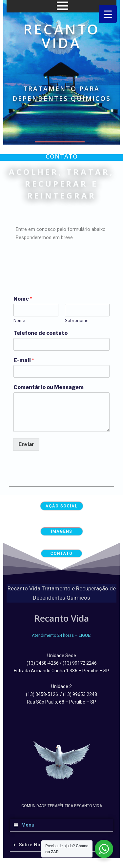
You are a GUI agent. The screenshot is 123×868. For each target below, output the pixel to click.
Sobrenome (77, 320)
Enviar (26, 444)
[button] (61, 825)
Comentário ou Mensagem (49, 387)
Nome (23, 299)
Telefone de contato (41, 333)
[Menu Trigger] (108, 14)
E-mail (24, 360)
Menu (27, 825)
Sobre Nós (31, 845)
